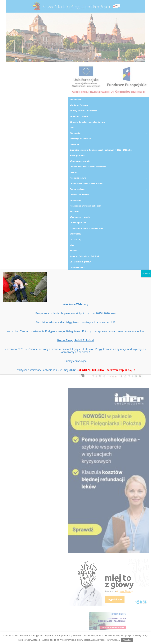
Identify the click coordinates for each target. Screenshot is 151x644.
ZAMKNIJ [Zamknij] (146, 273)
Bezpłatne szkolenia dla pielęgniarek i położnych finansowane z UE (75, 322)
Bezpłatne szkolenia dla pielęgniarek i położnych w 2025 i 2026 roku (75, 313)
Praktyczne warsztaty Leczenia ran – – (76, 370)
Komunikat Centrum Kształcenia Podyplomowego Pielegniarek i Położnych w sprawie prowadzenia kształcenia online (76, 331)
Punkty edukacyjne (75, 361)
